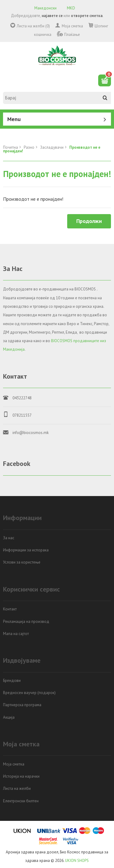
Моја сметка (72, 26)
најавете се (52, 16)
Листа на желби (17, 788)
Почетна (10, 147)
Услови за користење (22, 562)
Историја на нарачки (21, 776)
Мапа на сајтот (16, 634)
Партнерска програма (22, 705)
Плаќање (72, 35)
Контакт (10, 609)
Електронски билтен (21, 801)
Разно (29, 147)
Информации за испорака (26, 550)
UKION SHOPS (77, 861)
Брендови (12, 681)
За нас (9, 538)
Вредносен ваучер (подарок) (29, 693)
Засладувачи (52, 147)
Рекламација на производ (26, 621)
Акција (9, 717)
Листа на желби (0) (33, 26)
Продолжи (89, 221)
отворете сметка (87, 16)
